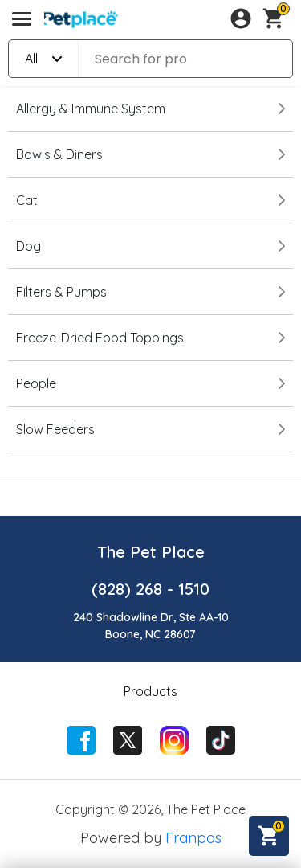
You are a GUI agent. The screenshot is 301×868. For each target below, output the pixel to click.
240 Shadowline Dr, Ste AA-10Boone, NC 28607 (151, 626)
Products (150, 691)
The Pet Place (151, 552)
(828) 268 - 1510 (150, 589)
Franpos (193, 838)
